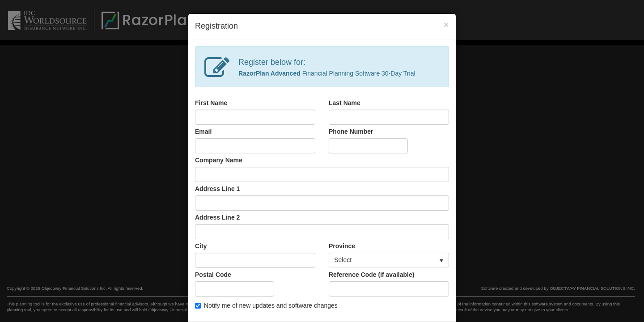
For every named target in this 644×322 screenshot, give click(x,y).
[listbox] (389, 260)
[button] (441, 260)
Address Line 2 (217, 217)
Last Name (345, 103)
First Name (211, 103)
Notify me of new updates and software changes (266, 305)
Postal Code (213, 275)
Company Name (219, 160)
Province (342, 246)
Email (203, 131)
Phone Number (351, 131)
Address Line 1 (217, 189)
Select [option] (343, 260)
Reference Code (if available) (371, 275)
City (201, 246)
